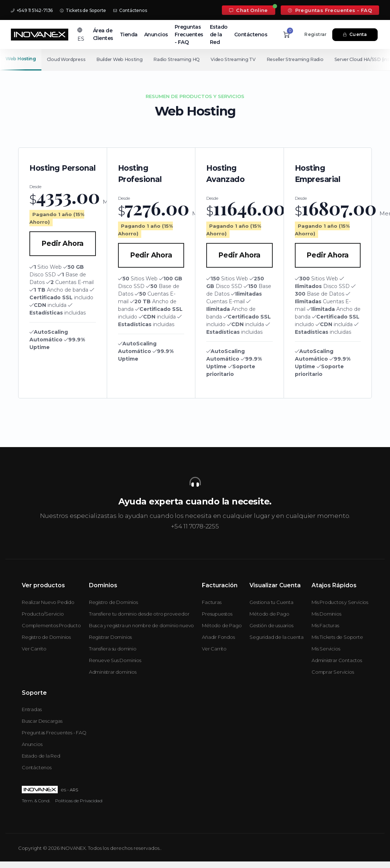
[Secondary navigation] (195, 60)
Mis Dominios (326, 614)
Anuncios (156, 35)
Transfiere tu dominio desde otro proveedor (139, 614)
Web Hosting (21, 59)
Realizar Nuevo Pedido (48, 602)
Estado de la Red (219, 35)
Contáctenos (130, 10)
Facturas (212, 602)
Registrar (315, 34)
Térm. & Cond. (36, 801)
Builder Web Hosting (121, 59)
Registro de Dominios (46, 637)
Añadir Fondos (218, 637)
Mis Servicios (326, 649)
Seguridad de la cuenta (277, 637)
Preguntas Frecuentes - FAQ (330, 10)
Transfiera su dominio (113, 649)
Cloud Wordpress (67, 59)
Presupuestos (217, 614)
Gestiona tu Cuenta (271, 602)
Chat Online (249, 10)
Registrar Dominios (110, 637)
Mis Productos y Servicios (340, 602)
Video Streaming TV (238, 59)
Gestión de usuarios (271, 625)
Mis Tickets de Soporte (337, 637)
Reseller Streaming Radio (301, 59)
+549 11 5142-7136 (32, 10)
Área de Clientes (103, 34)
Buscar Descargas (42, 721)
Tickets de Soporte (83, 10)
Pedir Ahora (62, 244)
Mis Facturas (325, 625)
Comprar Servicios (333, 672)
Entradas (32, 709)
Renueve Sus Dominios (115, 660)
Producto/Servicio (43, 614)
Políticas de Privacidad (79, 801)
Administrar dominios (113, 672)
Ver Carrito (34, 649)
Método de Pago (222, 625)
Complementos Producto (51, 625)
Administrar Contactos (337, 660)
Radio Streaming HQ (180, 59)
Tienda (129, 35)
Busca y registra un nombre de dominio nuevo (141, 625)
